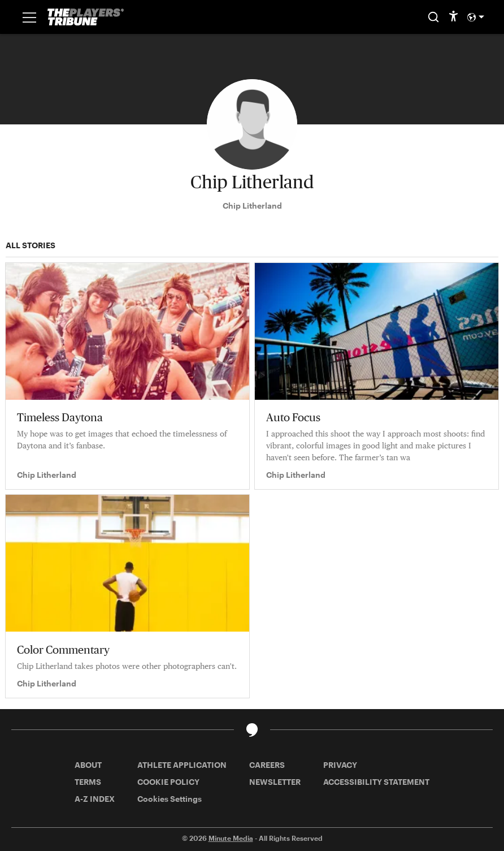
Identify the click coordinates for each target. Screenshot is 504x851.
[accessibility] (453, 17)
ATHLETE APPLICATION (182, 765)
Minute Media (231, 838)
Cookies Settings (170, 799)
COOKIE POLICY (168, 782)
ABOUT (88, 765)
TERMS (88, 782)
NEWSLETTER (275, 782)
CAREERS (267, 765)
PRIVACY (340, 765)
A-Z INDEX (95, 799)
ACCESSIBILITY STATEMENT (376, 782)
